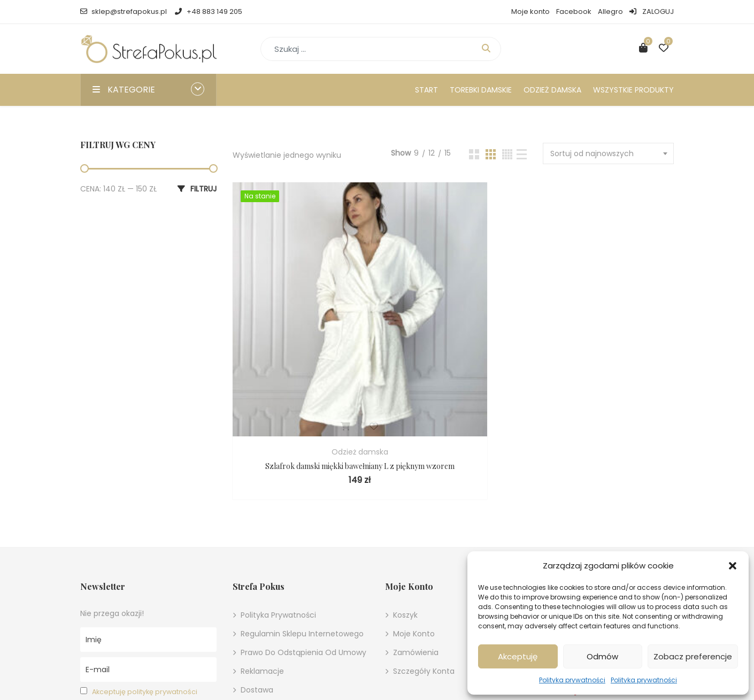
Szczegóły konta (424, 570)
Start (426, 90)
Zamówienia (416, 551)
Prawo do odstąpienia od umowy (303, 551)
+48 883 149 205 (208, 11)
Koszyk (405, 513)
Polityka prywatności (572, 680)
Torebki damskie (481, 90)
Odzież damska (552, 90)
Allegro (610, 11)
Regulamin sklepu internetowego (302, 532)
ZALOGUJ (652, 11)
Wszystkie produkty (633, 90)
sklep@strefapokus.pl (124, 11)
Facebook (574, 11)
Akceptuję (518, 656)
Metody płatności (273, 607)
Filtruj (203, 189)
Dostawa (257, 588)
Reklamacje (262, 570)
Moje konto (530, 11)
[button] (733, 566)
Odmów (602, 656)
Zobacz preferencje (693, 656)
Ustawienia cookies (284, 626)
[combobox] (608, 153)
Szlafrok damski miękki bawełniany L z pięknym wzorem (303, 359)
